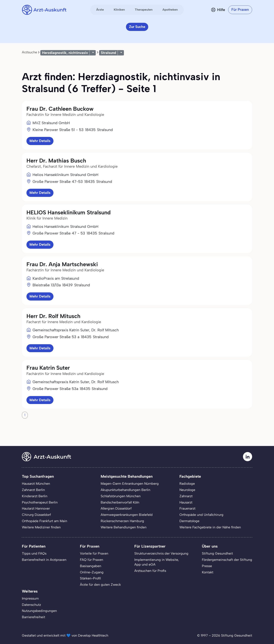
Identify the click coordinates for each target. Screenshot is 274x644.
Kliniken (119, 10)
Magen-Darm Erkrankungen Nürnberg (130, 483)
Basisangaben (91, 566)
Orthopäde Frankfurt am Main (45, 521)
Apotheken (170, 10)
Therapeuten (144, 10)
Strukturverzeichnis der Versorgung (161, 553)
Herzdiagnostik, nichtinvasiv (65, 53)
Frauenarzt (187, 508)
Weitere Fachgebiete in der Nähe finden (210, 527)
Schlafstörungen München (121, 496)
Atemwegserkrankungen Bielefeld (127, 515)
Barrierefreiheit (33, 617)
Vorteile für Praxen (94, 553)
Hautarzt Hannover (36, 508)
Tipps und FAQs (34, 553)
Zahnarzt (186, 496)
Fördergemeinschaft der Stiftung (227, 560)
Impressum (30, 598)
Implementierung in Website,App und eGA (157, 562)
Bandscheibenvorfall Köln (120, 502)
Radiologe (187, 483)
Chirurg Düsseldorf (36, 515)
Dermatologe (189, 521)
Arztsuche (29, 52)
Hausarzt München (36, 483)
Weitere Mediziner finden (41, 527)
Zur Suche (137, 27)
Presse (207, 566)
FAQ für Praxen (92, 560)
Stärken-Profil (90, 578)
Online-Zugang (92, 572)
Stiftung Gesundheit (217, 553)
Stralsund (108, 53)
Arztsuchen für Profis (150, 571)
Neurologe (187, 490)
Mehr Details (40, 141)
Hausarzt (186, 502)
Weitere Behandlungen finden (124, 527)
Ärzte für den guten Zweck (100, 584)
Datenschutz (31, 605)
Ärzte (100, 10)
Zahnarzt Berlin (33, 490)
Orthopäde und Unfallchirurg (201, 515)
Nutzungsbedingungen (39, 611)
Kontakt (208, 572)
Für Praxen (240, 10)
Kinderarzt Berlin (35, 496)
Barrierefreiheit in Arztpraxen (44, 560)
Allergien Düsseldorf (116, 508)
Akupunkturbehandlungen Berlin (125, 490)
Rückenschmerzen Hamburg (122, 521)
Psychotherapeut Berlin (40, 502)
